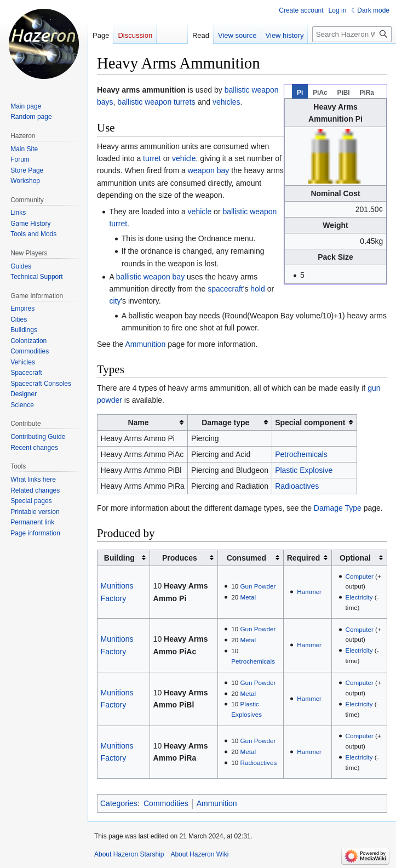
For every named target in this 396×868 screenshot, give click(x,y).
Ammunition (145, 344)
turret (152, 158)
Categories (119, 803)
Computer (360, 576)
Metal (248, 597)
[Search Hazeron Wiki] (352, 34)
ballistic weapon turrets (156, 102)
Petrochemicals (301, 454)
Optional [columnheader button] (355, 558)
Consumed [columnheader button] (246, 558)
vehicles (226, 102)
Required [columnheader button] (304, 558)
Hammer (309, 592)
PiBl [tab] (343, 93)
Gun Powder (258, 586)
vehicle (184, 158)
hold (257, 289)
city (115, 301)
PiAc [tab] (320, 93)
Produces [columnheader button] (180, 558)
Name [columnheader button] (138, 422)
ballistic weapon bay (150, 277)
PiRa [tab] (366, 93)
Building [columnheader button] (119, 558)
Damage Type (338, 508)
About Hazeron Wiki (199, 854)
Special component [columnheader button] (310, 422)
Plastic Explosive (304, 470)
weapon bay (209, 170)
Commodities (166, 803)
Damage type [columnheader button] (225, 422)
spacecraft (225, 289)
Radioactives (297, 486)
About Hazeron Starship (129, 854)
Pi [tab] (300, 93)
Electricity (359, 597)
